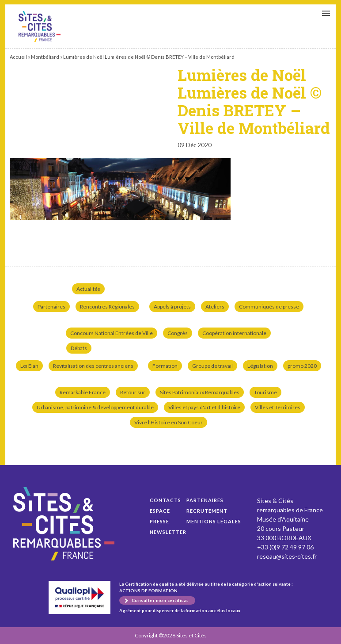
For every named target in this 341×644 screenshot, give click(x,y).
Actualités (88, 289)
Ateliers (215, 307)
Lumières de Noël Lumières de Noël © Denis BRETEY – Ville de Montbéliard (40, 27)
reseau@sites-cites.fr (287, 556)
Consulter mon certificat (160, 600)
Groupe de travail (212, 366)
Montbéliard (45, 57)
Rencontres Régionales (107, 307)
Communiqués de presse (269, 307)
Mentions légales (214, 521)
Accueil (18, 57)
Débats (79, 348)
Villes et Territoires (278, 407)
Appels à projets (172, 307)
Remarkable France (83, 392)
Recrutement (207, 511)
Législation (260, 366)
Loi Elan (29, 366)
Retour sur (133, 392)
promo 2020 (302, 366)
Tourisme (265, 392)
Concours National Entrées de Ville (112, 333)
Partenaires (51, 307)
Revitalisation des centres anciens (93, 366)
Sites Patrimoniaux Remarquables (200, 392)
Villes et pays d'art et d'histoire (204, 407)
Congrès (178, 333)
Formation (165, 366)
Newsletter (168, 532)
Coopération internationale (234, 333)
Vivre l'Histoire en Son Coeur (169, 422)
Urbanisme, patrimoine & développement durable (95, 407)
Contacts (165, 500)
